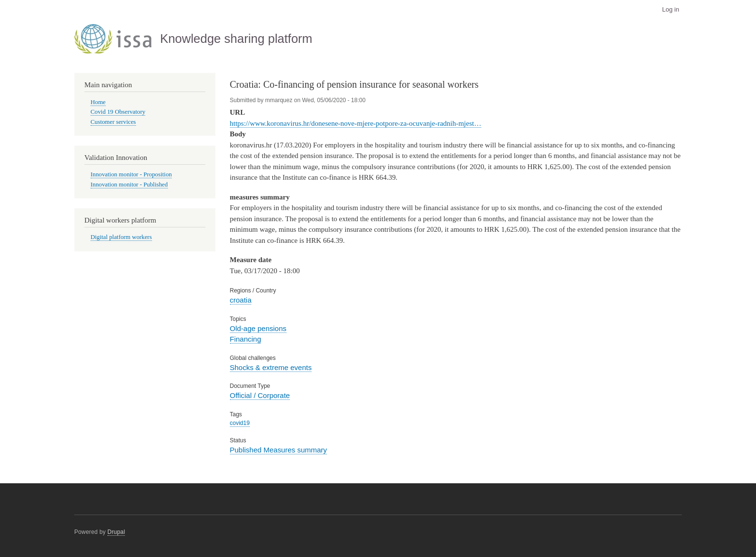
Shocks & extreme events (271, 367)
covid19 (240, 423)
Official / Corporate (260, 395)
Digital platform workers (121, 237)
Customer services (113, 122)
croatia (241, 300)
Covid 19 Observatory (118, 112)
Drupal (116, 532)
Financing (246, 339)
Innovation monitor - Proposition (131, 174)
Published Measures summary (279, 450)
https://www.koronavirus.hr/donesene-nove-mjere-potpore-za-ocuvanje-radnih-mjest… (356, 123)
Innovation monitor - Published (129, 185)
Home (98, 102)
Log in (670, 9)
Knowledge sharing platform (236, 39)
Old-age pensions (258, 328)
